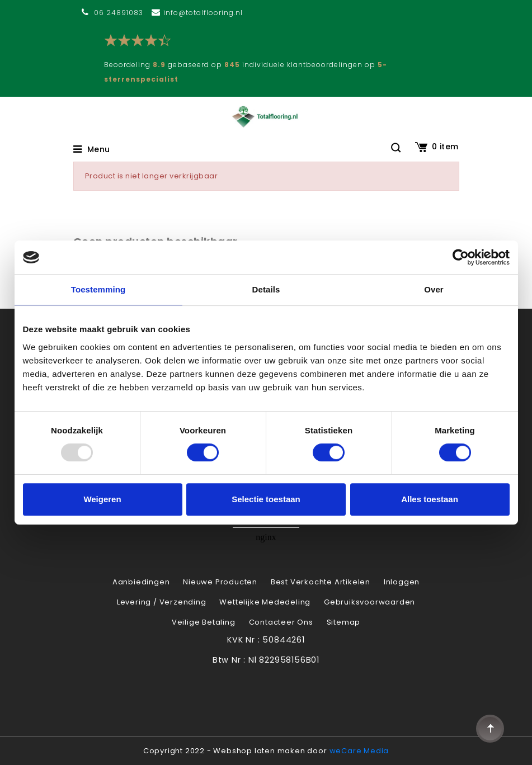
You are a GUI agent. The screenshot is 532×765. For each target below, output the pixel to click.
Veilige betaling (204, 622)
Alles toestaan (430, 499)
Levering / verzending (162, 602)
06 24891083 (119, 13)
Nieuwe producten (220, 582)
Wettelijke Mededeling (265, 602)
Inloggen (402, 582)
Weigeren (102, 499)
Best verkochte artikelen (321, 582)
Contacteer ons (281, 622)
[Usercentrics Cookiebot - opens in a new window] (461, 257)
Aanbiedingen (141, 582)
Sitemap (344, 622)
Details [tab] (266, 289)
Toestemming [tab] (98, 289)
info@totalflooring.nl (203, 13)
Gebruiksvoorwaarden (369, 602)
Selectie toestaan (266, 499)
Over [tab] (434, 289)
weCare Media (359, 751)
